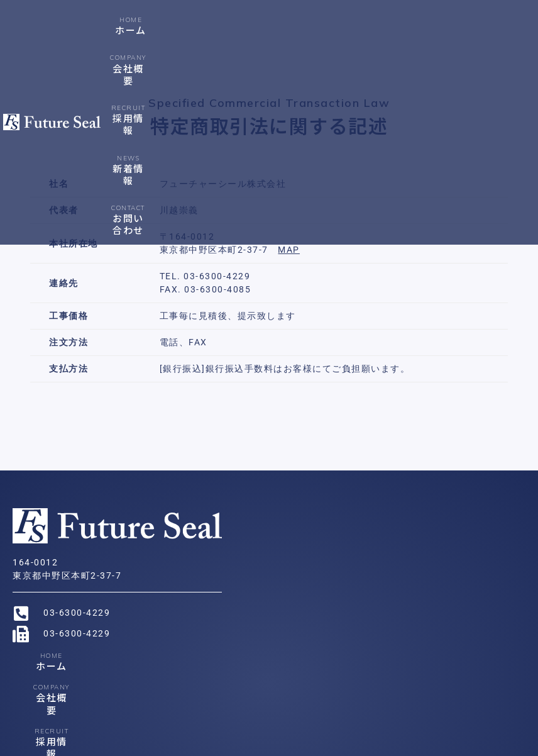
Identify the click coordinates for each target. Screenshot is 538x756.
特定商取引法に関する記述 (326, 744)
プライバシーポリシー (220, 744)
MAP (289, 250)
